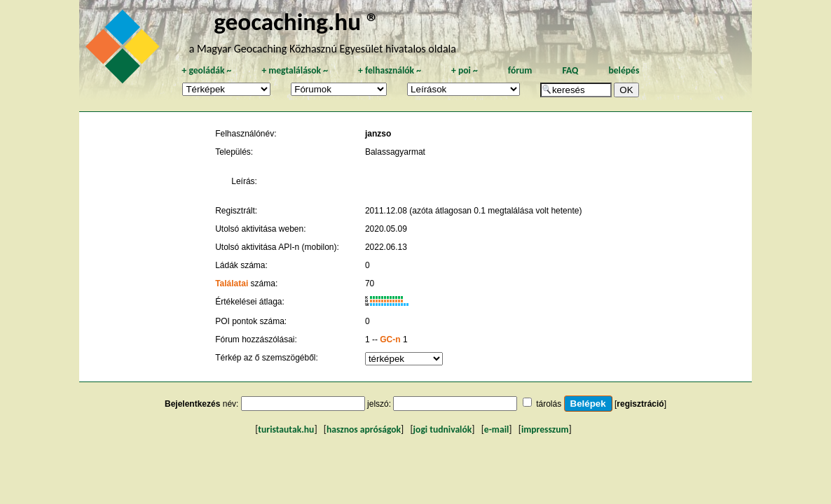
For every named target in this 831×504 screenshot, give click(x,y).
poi (465, 70)
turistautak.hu (286, 429)
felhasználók (390, 70)
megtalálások (295, 70)
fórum (520, 70)
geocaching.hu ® (296, 21)
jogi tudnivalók (443, 429)
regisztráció (640, 404)
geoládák (206, 70)
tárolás (549, 404)
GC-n (390, 339)
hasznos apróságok (364, 429)
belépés (624, 70)
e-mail (496, 429)
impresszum (545, 429)
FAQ (570, 70)
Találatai (232, 283)
